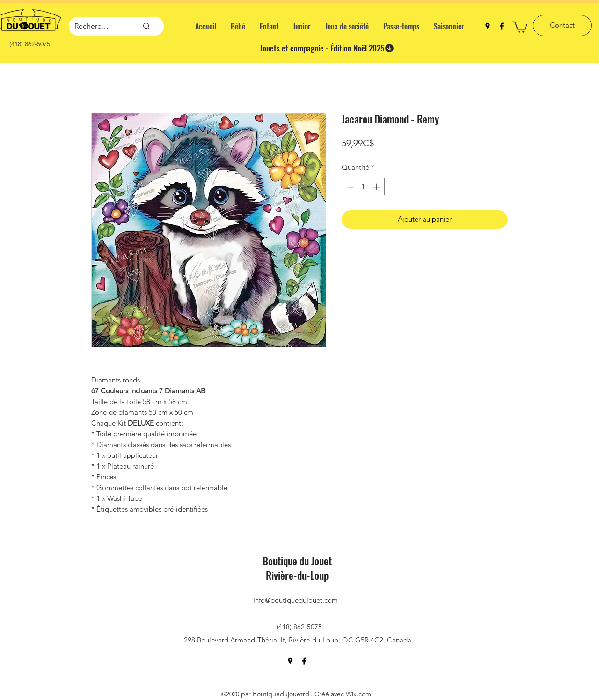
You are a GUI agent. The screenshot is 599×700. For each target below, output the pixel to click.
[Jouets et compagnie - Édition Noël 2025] (327, 48)
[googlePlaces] (488, 26)
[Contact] (562, 25)
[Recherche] (92, 26)
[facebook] (502, 26)
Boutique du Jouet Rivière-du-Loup (297, 568)
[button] (520, 26)
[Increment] (377, 187)
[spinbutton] (363, 187)
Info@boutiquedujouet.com (296, 600)
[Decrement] (349, 187)
